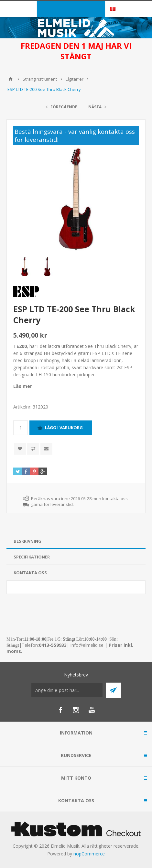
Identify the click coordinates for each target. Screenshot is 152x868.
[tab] (76, 541)
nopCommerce (89, 854)
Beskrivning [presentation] (27, 541)
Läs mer (23, 386)
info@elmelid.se (87, 645)
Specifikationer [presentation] (32, 557)
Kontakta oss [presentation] (30, 573)
